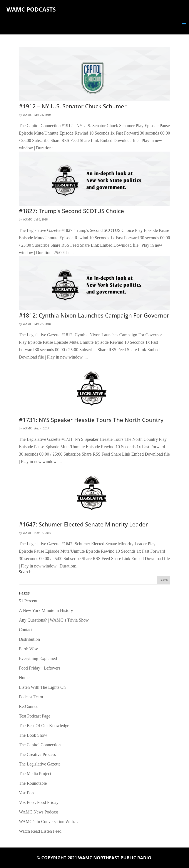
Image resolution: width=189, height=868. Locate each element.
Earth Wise (28, 649)
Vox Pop (26, 793)
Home (24, 678)
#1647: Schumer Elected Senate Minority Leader (83, 524)
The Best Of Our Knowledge (44, 726)
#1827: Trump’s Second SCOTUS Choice (71, 211)
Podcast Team (31, 697)
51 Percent (28, 601)
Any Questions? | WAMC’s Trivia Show (54, 620)
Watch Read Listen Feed (40, 831)
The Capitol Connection (40, 745)
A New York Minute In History (46, 610)
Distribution (29, 639)
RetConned (29, 706)
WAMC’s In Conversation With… (49, 822)
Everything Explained (38, 658)
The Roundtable (33, 783)
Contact (26, 630)
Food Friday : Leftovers (40, 668)
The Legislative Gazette (40, 764)
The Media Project (35, 774)
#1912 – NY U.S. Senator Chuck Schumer (73, 106)
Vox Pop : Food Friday (39, 802)
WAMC (27, 115)
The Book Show (33, 735)
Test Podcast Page (35, 716)
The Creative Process (37, 754)
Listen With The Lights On (42, 687)
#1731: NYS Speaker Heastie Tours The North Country (91, 420)
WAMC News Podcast (38, 812)
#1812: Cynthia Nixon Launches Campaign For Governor (94, 315)
